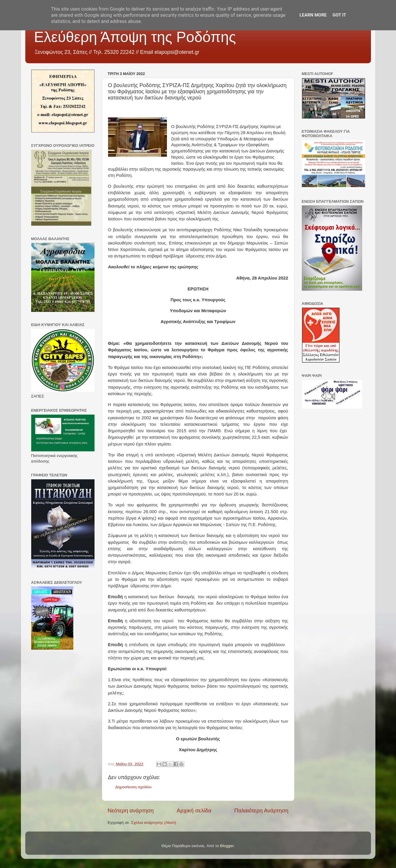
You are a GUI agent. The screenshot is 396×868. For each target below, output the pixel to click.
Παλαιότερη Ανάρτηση (261, 810)
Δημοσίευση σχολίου (134, 787)
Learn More (313, 15)
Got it (339, 15)
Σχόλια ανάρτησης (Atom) (154, 823)
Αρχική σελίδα (194, 810)
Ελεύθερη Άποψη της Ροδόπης (135, 37)
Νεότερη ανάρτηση (131, 810)
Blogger (227, 846)
